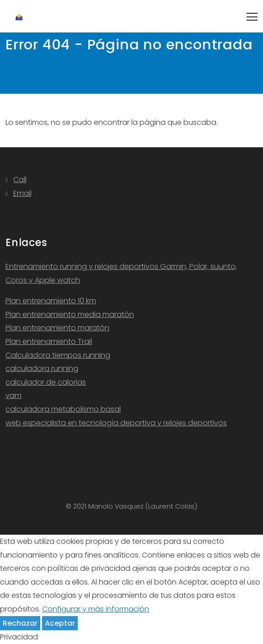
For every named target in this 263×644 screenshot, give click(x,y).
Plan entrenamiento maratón (57, 328)
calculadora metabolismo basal (63, 409)
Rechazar (20, 623)
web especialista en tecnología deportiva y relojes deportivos (116, 423)
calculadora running (42, 368)
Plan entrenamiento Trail (49, 341)
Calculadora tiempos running (58, 355)
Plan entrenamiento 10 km (51, 301)
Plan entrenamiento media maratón (70, 314)
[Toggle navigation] (252, 16)
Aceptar (60, 623)
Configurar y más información (96, 609)
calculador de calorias (46, 382)
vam (13, 395)
